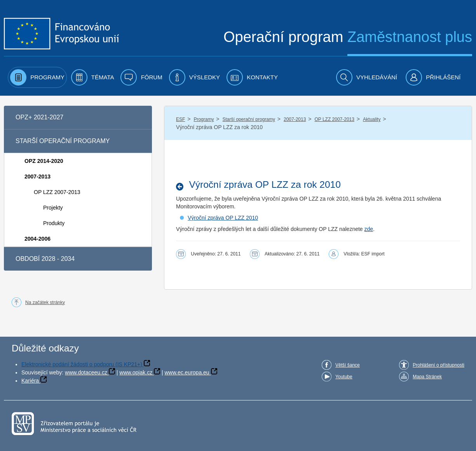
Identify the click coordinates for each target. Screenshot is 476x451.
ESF (180, 119)
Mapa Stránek (427, 377)
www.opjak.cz (136, 372)
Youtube (344, 377)
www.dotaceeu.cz (86, 372)
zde (369, 229)
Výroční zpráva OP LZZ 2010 (223, 218)
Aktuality (372, 119)
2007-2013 (295, 119)
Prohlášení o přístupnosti (439, 365)
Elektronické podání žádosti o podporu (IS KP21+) (82, 364)
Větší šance (348, 365)
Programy (204, 119)
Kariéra (30, 381)
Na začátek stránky (45, 302)
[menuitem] (37, 77)
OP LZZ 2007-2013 (334, 119)
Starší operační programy (249, 119)
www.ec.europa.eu (187, 372)
